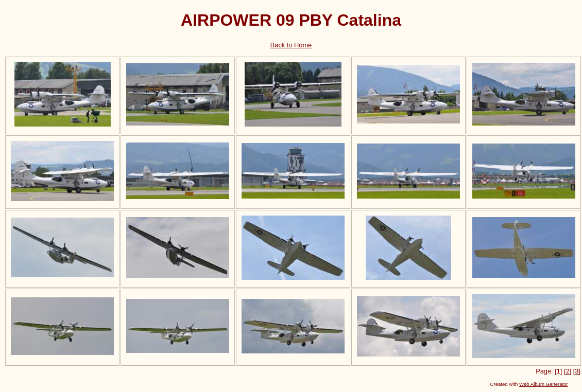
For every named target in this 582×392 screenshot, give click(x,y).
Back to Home (291, 45)
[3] (577, 371)
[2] (568, 371)
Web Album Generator (544, 384)
